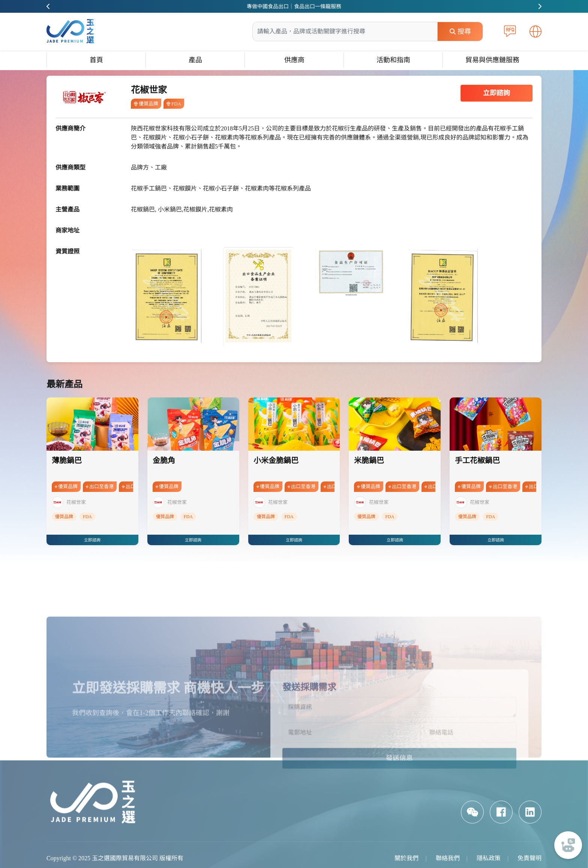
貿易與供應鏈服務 (492, 60)
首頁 (96, 60)
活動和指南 (393, 60)
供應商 (294, 60)
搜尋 (460, 31)
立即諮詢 (496, 93)
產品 (195, 60)
